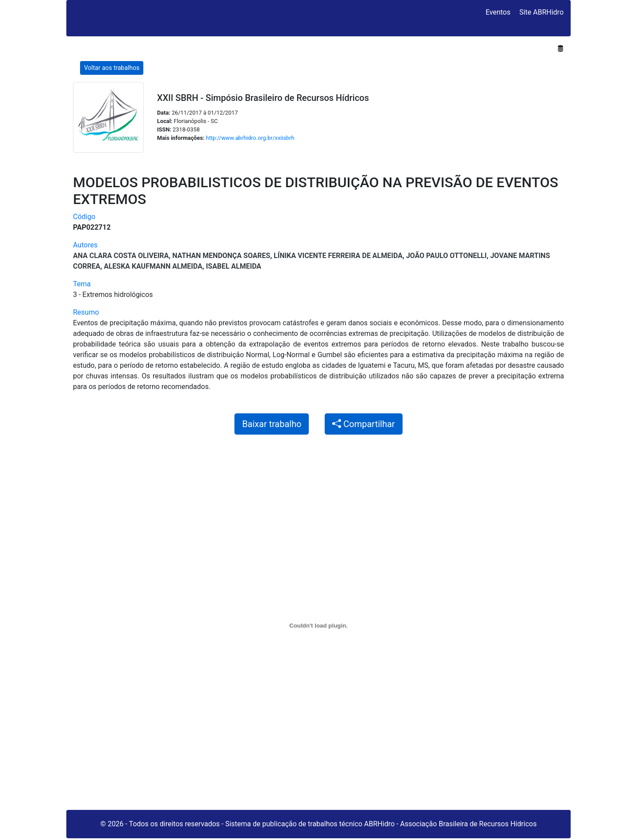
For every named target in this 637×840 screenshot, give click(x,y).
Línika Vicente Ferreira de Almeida (338, 256)
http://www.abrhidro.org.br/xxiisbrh (250, 138)
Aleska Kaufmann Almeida (153, 266)
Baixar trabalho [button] (272, 424)
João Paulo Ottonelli (446, 256)
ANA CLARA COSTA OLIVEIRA (121, 256)
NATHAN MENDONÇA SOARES (221, 256)
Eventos (498, 12)
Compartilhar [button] (363, 424)
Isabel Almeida (233, 266)
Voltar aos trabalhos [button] (112, 68)
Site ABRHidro (541, 12)
